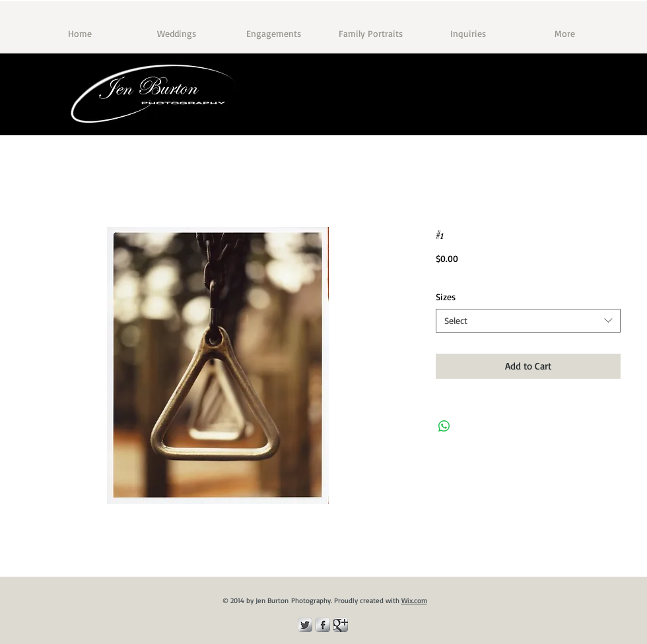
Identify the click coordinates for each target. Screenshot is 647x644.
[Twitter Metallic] (305, 625)
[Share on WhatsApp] (444, 426)
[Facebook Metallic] (323, 625)
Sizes (446, 297)
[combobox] (528, 321)
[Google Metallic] (341, 625)
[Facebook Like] (582, 116)
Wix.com (414, 600)
